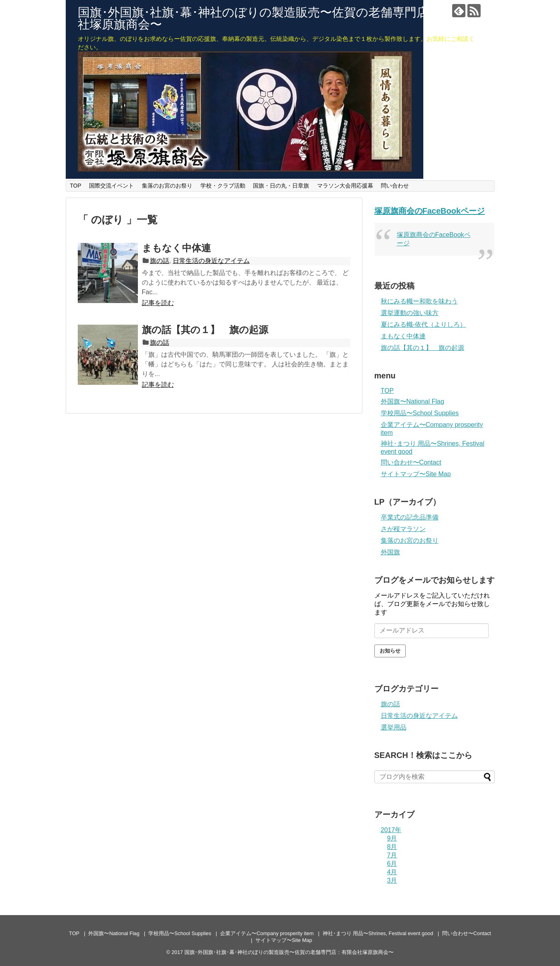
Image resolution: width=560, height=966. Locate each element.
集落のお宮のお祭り (167, 186)
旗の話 (160, 261)
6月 (392, 864)
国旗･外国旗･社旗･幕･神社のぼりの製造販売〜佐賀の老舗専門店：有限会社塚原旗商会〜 (277, 18)
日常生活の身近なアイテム (211, 261)
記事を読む (158, 303)
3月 (392, 880)
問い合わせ (395, 186)
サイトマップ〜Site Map (416, 474)
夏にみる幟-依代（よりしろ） (424, 324)
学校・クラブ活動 (223, 186)
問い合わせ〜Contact (411, 462)
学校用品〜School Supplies (420, 413)
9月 (392, 838)
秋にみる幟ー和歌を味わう (419, 301)
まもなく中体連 (176, 248)
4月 (392, 872)
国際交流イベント (111, 186)
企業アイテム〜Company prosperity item (267, 933)
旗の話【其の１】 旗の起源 (205, 330)
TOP (76, 186)
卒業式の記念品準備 (410, 517)
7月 (392, 855)
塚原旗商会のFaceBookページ (430, 211)
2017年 (391, 830)
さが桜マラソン (403, 529)
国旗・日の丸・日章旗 (281, 186)
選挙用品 (394, 727)
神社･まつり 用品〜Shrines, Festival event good (378, 933)
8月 (392, 847)
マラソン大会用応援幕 (345, 186)
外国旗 (390, 552)
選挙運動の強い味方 (410, 313)
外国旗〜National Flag (412, 401)
